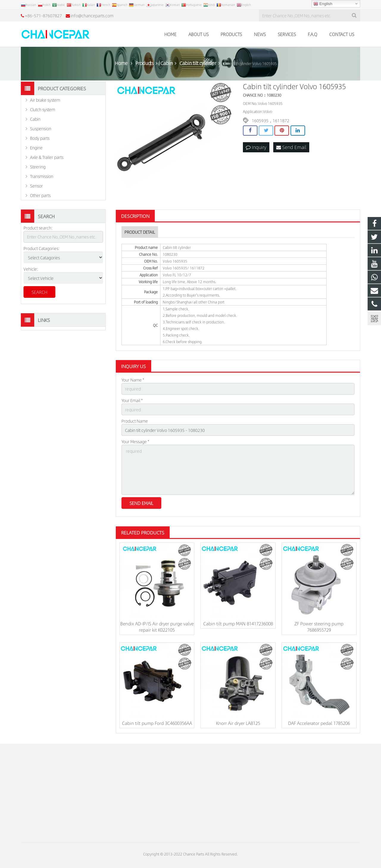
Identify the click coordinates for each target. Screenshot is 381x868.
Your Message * (135, 441)
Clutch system (43, 109)
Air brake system (45, 100)
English (323, 4)
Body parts (40, 138)
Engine (36, 148)
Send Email (291, 147)
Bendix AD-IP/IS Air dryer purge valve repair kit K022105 (157, 627)
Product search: (38, 228)
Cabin (35, 119)
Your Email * (132, 400)
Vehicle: (31, 269)
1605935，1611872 (271, 120)
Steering (38, 167)
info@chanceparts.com (92, 15)
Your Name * (133, 380)
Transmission (42, 176)
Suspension (41, 128)
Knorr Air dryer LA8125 (238, 723)
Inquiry (256, 147)
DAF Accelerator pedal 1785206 (319, 723)
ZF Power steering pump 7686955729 (319, 627)
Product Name (135, 421)
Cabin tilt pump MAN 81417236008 (238, 623)
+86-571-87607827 (43, 15)
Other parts (40, 195)
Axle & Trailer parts (47, 157)
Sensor (36, 186)
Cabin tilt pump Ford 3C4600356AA (157, 723)
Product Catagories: (42, 248)
